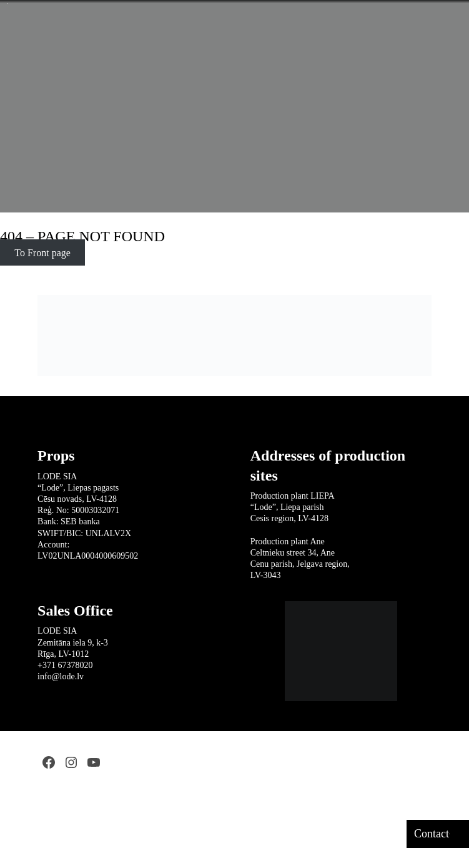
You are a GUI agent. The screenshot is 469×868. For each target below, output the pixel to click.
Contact (432, 834)
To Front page (42, 253)
